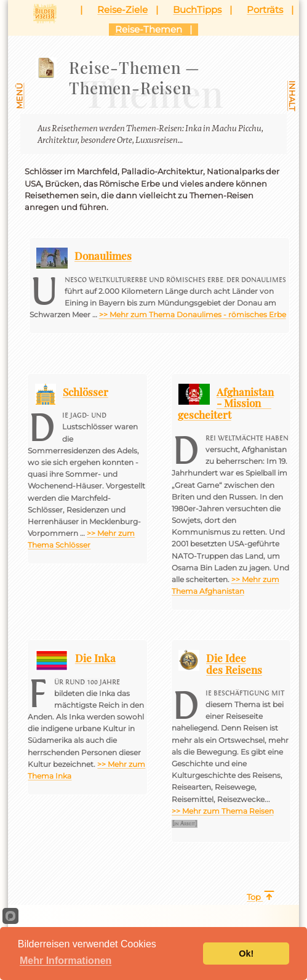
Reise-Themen (149, 29)
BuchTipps (197, 10)
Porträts (265, 10)
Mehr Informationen (66, 961)
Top (254, 897)
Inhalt (292, 96)
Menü (20, 95)
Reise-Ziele (122, 10)
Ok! (246, 954)
